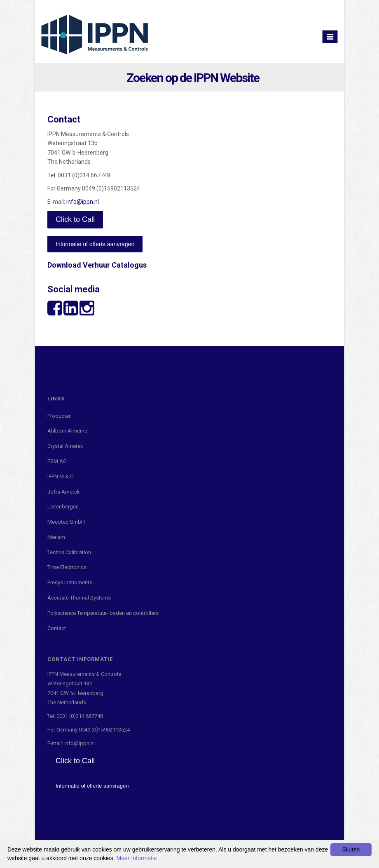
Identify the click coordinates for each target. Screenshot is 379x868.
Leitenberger (62, 507)
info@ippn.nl (83, 202)
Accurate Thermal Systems (79, 598)
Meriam (56, 537)
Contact (57, 628)
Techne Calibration (69, 552)
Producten (60, 416)
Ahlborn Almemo (68, 431)
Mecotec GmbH (66, 522)
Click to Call (75, 219)
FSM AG (57, 461)
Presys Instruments (70, 582)
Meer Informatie (137, 858)
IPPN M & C (60, 476)
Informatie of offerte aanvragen (95, 244)
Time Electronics (67, 567)
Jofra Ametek (64, 492)
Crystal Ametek (65, 446)
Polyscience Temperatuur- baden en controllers (103, 613)
